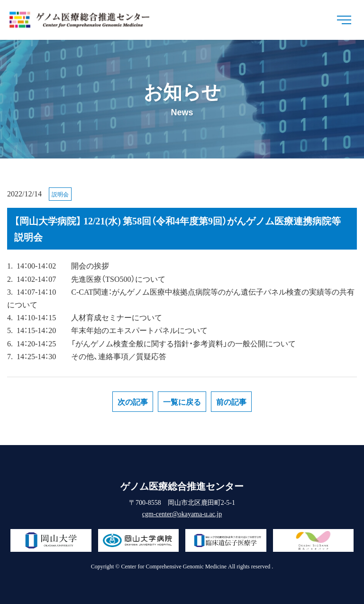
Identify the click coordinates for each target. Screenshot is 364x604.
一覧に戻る (182, 401)
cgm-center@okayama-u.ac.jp (182, 513)
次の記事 (133, 401)
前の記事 (231, 401)
